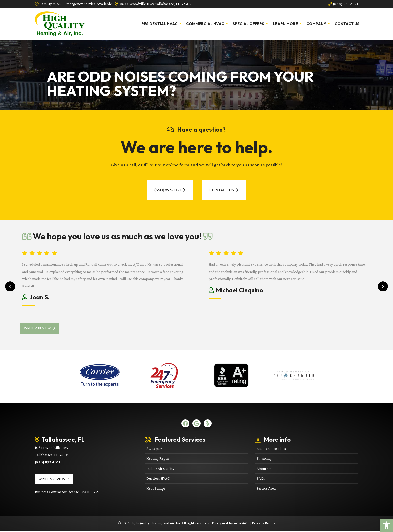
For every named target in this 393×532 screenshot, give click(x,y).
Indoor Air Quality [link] (160, 469)
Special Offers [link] (249, 24)
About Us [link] (264, 469)
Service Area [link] (266, 489)
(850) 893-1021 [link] (342, 4)
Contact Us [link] (347, 24)
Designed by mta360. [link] (231, 524)
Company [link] (317, 24)
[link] (386, 525)
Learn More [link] (286, 24)
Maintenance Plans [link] (271, 450)
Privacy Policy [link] (263, 524)
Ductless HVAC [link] (158, 479)
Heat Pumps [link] (156, 489)
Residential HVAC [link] (160, 24)
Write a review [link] (41, 329)
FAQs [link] (261, 479)
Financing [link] (264, 460)
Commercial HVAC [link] (206, 24)
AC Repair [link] (154, 450)
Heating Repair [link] (158, 460)
